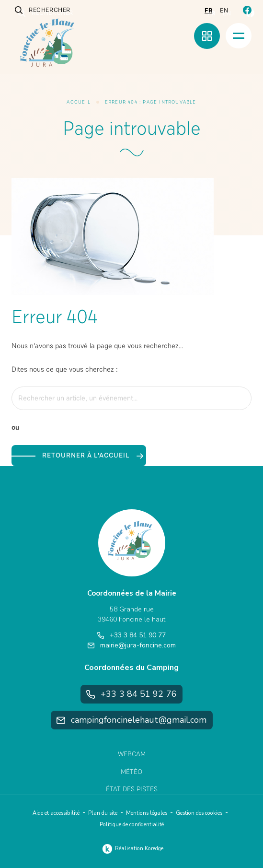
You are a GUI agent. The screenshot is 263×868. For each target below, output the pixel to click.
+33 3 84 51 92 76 (131, 694)
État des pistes (132, 789)
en (224, 11)
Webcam (132, 754)
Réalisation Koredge (131, 849)
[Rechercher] (239, 398)
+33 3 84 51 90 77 (131, 635)
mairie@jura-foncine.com (132, 645)
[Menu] (239, 36)
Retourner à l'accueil (93, 455)
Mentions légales (147, 813)
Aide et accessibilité (56, 813)
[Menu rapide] (207, 36)
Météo (131, 772)
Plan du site (103, 813)
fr (208, 11)
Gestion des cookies (199, 813)
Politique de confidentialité (132, 825)
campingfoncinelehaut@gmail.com (132, 720)
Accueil (78, 102)
